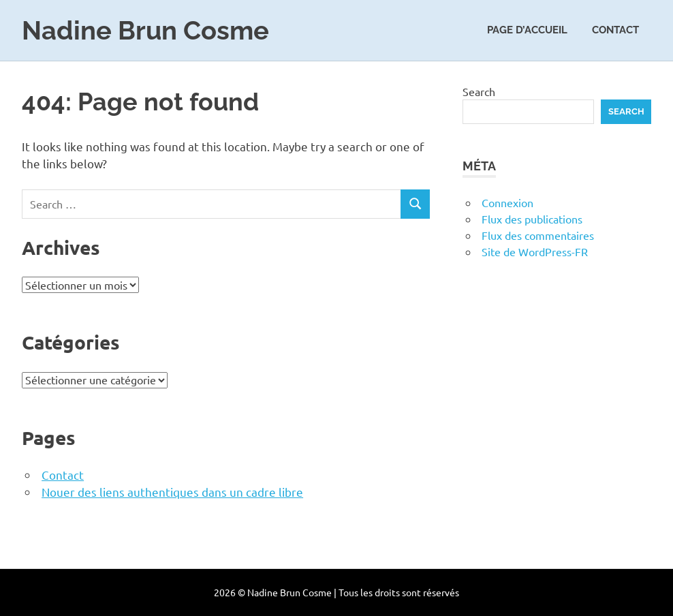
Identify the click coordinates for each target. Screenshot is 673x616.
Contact (615, 30)
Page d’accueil (527, 30)
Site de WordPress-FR (535, 251)
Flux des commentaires (538, 235)
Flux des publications (532, 219)
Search (479, 91)
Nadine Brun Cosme (145, 30)
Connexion (507, 202)
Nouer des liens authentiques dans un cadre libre (172, 492)
